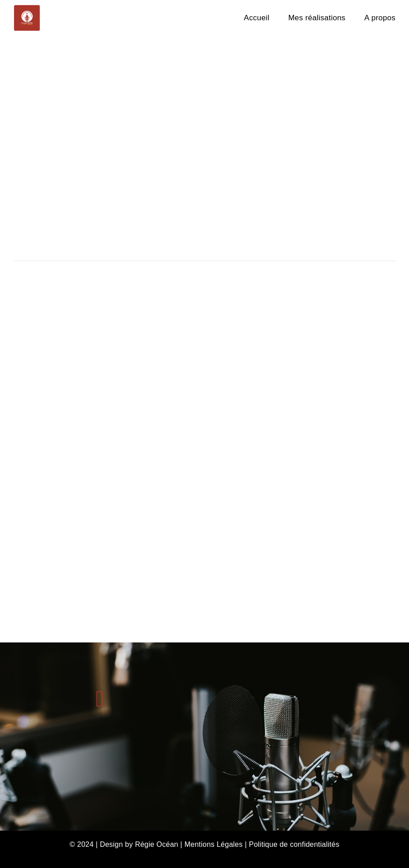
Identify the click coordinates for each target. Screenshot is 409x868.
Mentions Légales (213, 844)
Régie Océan (157, 844)
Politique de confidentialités (294, 844)
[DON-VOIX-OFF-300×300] (27, 8)
